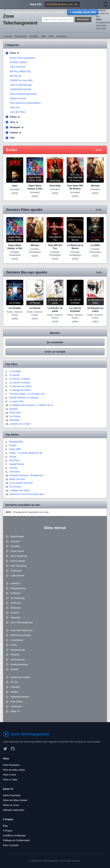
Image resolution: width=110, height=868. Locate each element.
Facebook (61, 36)
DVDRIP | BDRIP (19, 62)
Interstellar (14, 420)
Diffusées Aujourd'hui (14, 810)
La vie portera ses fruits (21, 483)
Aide (43, 36)
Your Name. (15, 416)
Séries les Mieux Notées (15, 800)
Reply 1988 (15, 449)
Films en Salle (10, 780)
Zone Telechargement (20, 19)
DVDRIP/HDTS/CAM (20, 89)
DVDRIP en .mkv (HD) (21, 80)
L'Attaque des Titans (19, 490)
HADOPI (34, 36)
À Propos (8, 831)
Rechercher (83, 20)
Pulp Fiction (15, 413)
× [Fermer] (105, 4)
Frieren (13, 445)
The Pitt (13, 468)
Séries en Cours (11, 805)
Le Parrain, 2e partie (19, 379)
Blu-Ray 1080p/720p (20, 71)
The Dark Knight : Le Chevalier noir (27, 394)
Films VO (15, 107)
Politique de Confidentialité (16, 840)
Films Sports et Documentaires (25, 103)
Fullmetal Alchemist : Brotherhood (26, 475)
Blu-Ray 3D (16, 76)
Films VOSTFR (18, 67)
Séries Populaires (12, 795)
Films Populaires (11, 765)
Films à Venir (9, 775)
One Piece (14, 460)
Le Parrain (14, 375)
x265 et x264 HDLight (21, 85)
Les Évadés (15, 371)
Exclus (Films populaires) (23, 58)
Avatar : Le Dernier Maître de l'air (26, 453)
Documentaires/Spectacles (23, 94)
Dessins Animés (18, 98)
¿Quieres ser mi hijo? (20, 424)
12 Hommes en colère (20, 386)
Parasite (13, 409)
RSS (51, 36)
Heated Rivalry (17, 464)
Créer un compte (55, 352)
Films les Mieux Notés (14, 770)
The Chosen (15, 487)
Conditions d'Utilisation (14, 836)
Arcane (13, 457)
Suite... (100, 150)
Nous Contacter (11, 845)
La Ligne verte (16, 401)
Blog (5, 826)
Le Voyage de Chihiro (20, 390)
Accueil (8, 36)
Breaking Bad (16, 442)
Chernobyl (14, 472)
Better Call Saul (17, 479)
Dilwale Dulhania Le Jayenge (24, 398)
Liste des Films (17, 112)
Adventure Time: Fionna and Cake (26, 494)
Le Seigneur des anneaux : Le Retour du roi (31, 405)
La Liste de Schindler (20, 383)
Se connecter (55, 342)
